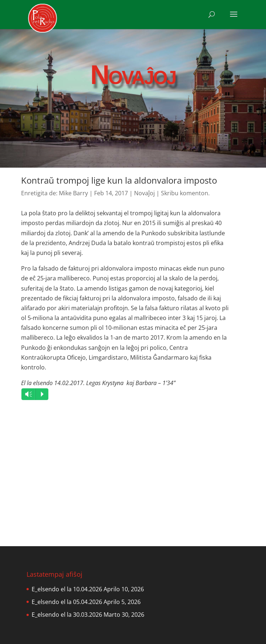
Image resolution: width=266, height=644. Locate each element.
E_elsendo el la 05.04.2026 (67, 602)
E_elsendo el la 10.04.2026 (67, 589)
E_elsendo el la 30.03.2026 (67, 615)
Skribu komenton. (185, 193)
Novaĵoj (144, 193)
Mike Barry (73, 193)
